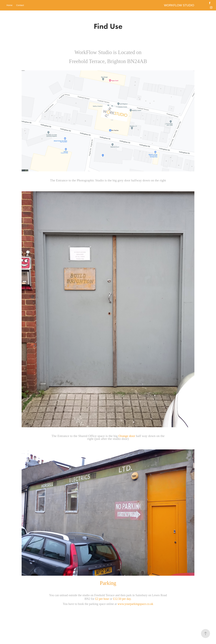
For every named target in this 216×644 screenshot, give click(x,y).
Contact (20, 5)
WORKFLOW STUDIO (179, 5)
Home (9, 5)
